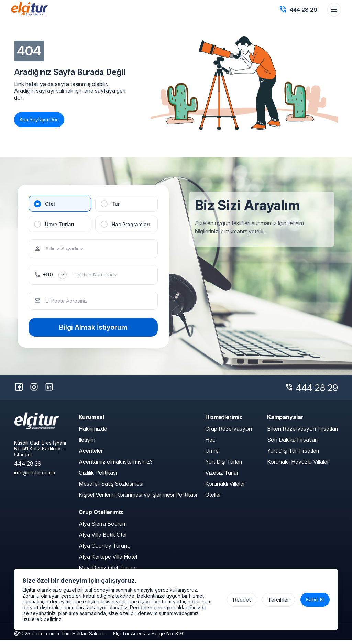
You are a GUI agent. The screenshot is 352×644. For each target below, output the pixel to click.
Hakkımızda (93, 433)
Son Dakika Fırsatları (292, 444)
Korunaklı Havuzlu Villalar (298, 466)
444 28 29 (317, 391)
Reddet (242, 600)
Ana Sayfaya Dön (39, 119)
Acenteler (91, 455)
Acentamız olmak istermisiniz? (116, 466)
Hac (210, 444)
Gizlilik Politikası (98, 477)
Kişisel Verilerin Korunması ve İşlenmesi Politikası (138, 499)
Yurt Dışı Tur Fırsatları (293, 455)
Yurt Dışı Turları (224, 466)
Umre (212, 455)
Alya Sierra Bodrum (103, 528)
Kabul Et (315, 599)
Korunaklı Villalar (225, 488)
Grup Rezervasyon (229, 433)
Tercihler (278, 600)
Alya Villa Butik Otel (103, 539)
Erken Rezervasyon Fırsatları (302, 433)
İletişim (87, 444)
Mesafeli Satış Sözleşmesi (111, 488)
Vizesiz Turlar (222, 477)
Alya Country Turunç (104, 550)
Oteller (213, 499)
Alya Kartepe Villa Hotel (108, 561)
